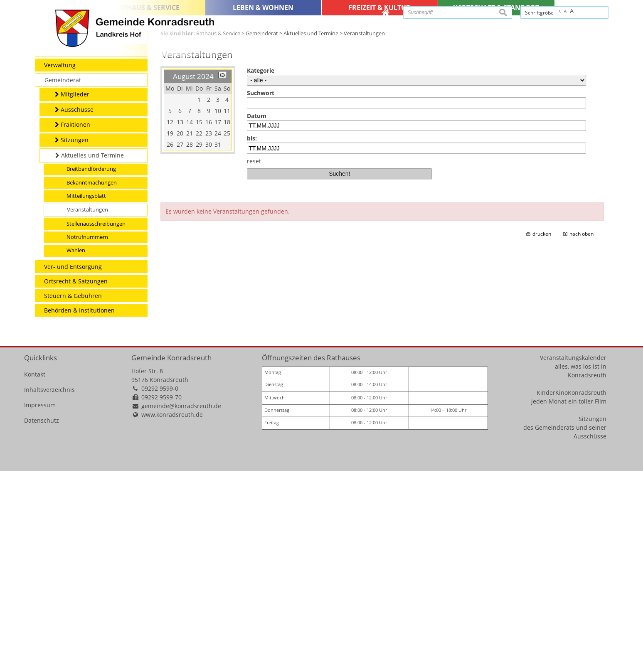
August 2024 (193, 277)
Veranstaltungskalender (573, 559)
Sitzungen (592, 620)
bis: (252, 339)
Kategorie (261, 272)
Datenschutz (42, 621)
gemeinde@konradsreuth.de (181, 607)
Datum (257, 316)
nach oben (581, 434)
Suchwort (261, 294)
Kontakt (35, 575)
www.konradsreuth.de (172, 615)
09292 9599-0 (160, 589)
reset (254, 362)
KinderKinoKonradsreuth (572, 594)
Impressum (40, 606)
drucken (542, 434)
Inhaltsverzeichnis (49, 590)
